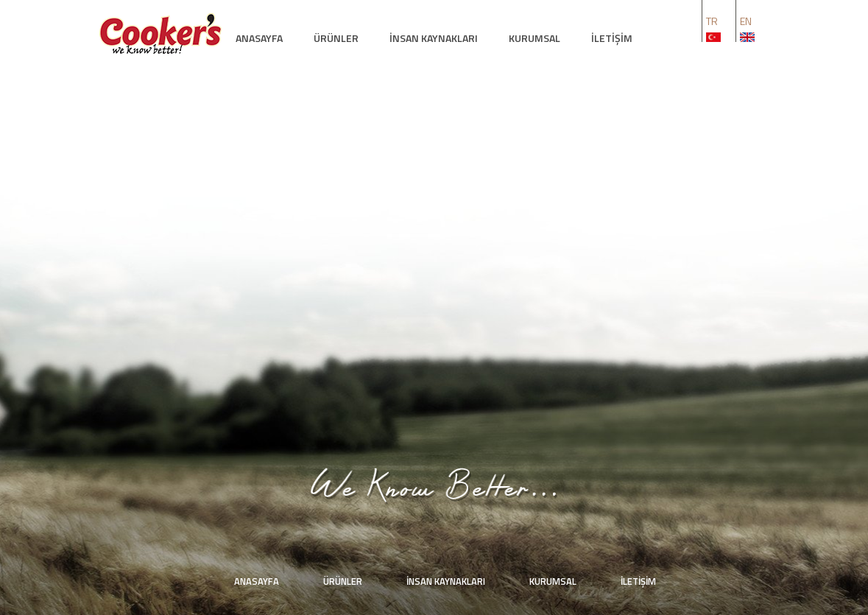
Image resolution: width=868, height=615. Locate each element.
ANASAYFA (259, 38)
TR (712, 21)
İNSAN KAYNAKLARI (434, 38)
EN (746, 21)
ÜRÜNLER (336, 38)
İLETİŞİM (612, 38)
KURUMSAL (534, 38)
